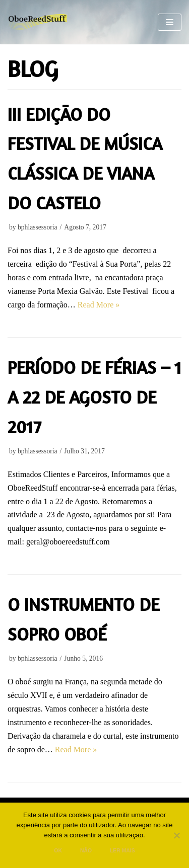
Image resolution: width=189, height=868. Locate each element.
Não (86, 851)
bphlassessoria (38, 227)
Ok (58, 851)
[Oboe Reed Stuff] (38, 22)
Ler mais (122, 851)
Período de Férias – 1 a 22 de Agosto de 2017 (94, 397)
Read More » (99, 305)
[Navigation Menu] (170, 22)
